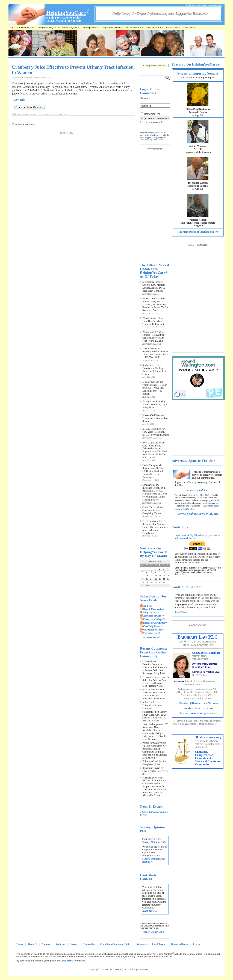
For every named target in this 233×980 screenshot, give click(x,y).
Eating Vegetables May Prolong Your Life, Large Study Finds (155, 405)
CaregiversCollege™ (47, 28)
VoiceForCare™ (173, 28)
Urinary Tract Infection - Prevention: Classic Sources (41, 114)
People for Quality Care (154, 743)
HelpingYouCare (153, 637)
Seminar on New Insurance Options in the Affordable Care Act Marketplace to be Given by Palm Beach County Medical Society (155, 492)
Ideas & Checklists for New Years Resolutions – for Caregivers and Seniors (156, 432)
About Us (33, 944)
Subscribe (89, 944)
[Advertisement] (154, 203)
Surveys (74, 944)
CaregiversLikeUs (155, 140)
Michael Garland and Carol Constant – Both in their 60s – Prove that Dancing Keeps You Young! (155, 388)
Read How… (150, 911)
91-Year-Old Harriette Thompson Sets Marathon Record (155, 418)
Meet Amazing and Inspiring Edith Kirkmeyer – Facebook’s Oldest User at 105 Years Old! (156, 353)
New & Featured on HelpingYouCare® (152, 611)
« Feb (147, 586)
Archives (60, 944)
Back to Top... (67, 133)
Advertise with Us (197, 490)
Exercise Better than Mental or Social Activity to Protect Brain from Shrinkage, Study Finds (155, 669)
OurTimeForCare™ (134, 28)
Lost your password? (153, 122)
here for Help (160, 135)
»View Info (19, 100)
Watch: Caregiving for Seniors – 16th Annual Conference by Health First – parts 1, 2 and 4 (154, 336)
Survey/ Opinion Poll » (154, 842)
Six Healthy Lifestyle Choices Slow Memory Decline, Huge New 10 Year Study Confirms (154, 286)
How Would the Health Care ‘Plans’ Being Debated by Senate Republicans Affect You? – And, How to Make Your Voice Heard (156, 450)
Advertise (141, 944)
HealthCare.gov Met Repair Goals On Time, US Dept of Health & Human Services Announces (154, 471)
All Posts (148, 606)
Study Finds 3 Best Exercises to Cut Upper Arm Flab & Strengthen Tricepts (154, 370)
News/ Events (189, 28)
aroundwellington (151, 724)
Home (12, 28)
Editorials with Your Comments (152, 707)
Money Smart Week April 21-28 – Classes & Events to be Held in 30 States (155, 716)
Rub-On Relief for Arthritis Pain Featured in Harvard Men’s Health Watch (156, 681)
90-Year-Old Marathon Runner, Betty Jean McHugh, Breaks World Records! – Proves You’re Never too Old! (155, 304)
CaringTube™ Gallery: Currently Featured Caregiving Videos (154, 510)
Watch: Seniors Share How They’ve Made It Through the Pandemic (154, 321)
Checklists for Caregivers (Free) (154, 763)
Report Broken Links (154, 932)
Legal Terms (159, 944)
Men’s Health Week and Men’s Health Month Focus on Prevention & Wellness (154, 694)
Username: (146, 98)
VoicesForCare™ (152, 633)
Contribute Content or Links (116, 944)
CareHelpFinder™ (90, 28)
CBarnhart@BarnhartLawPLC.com (197, 703)
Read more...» (196, 563)
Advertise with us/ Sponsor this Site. (198, 514)
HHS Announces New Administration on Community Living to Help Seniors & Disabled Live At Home (155, 732)
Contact (46, 944)
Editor (145, 761)
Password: (146, 106)
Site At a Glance (179, 944)
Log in (197, 944)
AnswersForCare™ (26, 28)
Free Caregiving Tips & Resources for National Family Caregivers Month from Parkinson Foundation (155, 527)
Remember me (152, 114)
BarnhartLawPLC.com (198, 708)
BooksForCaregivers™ (69, 28)
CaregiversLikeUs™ (154, 28)
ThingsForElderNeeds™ (112, 28)
